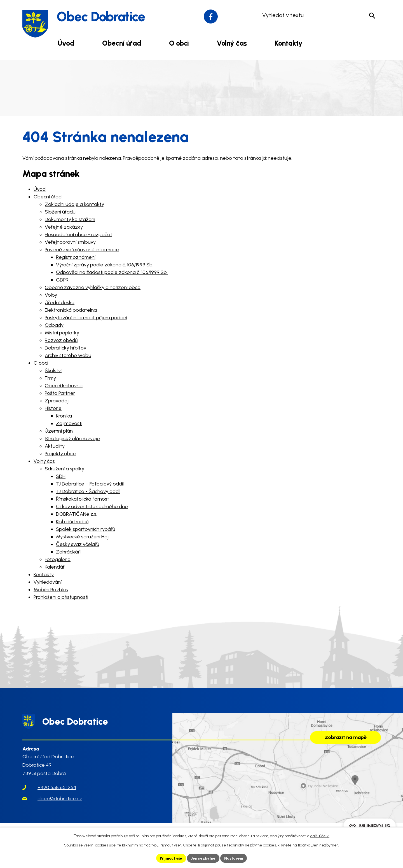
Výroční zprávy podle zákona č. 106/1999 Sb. (105, 265)
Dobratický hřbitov (65, 348)
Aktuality (55, 446)
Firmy (50, 378)
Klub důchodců (72, 522)
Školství (53, 370)
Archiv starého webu (68, 355)
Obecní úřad (48, 197)
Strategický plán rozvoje (72, 438)
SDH (61, 476)
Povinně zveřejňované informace (82, 250)
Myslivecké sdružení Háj (82, 537)
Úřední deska (60, 302)
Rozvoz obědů (61, 340)
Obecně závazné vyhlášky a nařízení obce (93, 287)
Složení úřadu (60, 212)
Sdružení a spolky (65, 469)
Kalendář (55, 567)
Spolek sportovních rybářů (85, 529)
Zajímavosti (69, 423)
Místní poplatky (62, 333)
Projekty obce (60, 454)
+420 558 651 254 (57, 790)
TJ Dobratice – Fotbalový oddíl (90, 484)
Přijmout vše (171, 858)
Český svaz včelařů (78, 544)
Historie (53, 408)
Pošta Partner (60, 393)
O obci (41, 363)
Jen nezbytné (204, 858)
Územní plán (59, 431)
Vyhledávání (48, 582)
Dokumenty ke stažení (70, 219)
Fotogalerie (58, 559)
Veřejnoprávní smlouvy (70, 242)
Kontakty (44, 574)
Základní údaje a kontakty (74, 204)
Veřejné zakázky (64, 227)
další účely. (320, 836)
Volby (51, 295)
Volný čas (44, 461)
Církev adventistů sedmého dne (92, 506)
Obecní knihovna (64, 386)
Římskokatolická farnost (83, 499)
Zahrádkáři (68, 552)
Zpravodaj (57, 401)
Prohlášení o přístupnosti (61, 597)
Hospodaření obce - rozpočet (79, 234)
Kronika (64, 416)
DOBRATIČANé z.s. (77, 514)
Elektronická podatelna (71, 310)
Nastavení (235, 858)
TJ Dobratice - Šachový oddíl (88, 491)
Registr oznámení (76, 257)
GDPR (62, 280)
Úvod (40, 189)
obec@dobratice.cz (60, 801)
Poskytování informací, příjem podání (86, 318)
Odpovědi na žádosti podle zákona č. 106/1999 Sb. (112, 272)
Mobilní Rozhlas (51, 590)
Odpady (54, 325)
